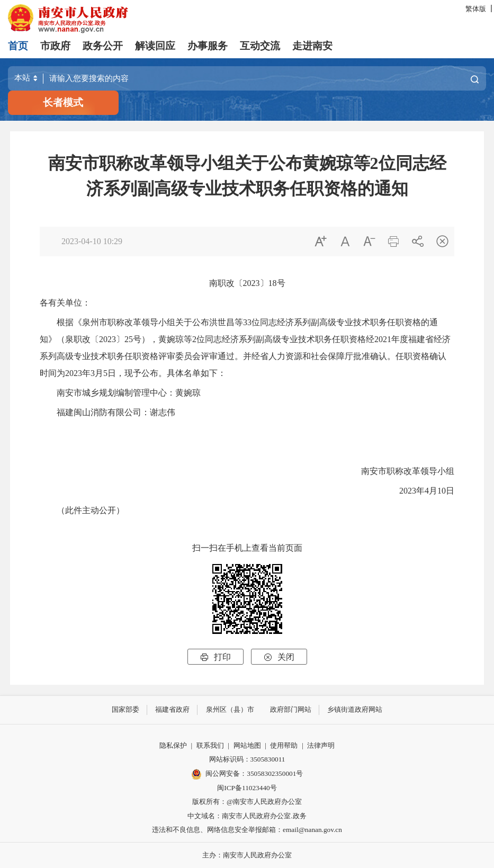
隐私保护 (173, 745)
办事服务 (208, 46)
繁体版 (476, 9)
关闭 (279, 657)
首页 (18, 46)
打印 (215, 657)
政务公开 (103, 46)
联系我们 (210, 745)
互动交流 (260, 46)
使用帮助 (284, 745)
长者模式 (63, 102)
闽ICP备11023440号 (247, 788)
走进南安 (312, 46)
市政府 (55, 46)
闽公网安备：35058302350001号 (247, 774)
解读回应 (155, 46)
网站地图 (247, 745)
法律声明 (321, 745)
